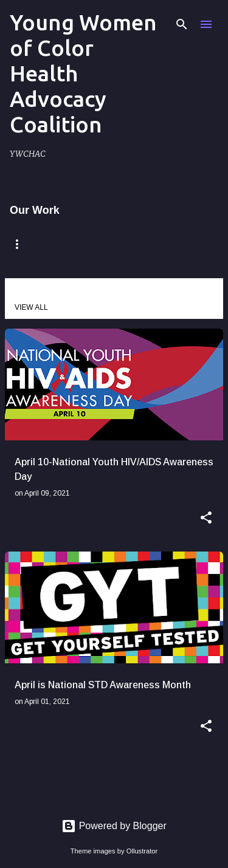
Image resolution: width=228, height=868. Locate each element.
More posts (114, 785)
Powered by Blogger (114, 826)
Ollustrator (142, 851)
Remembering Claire (122, 244)
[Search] (182, 24)
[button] (206, 519)
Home (24, 244)
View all (31, 307)
